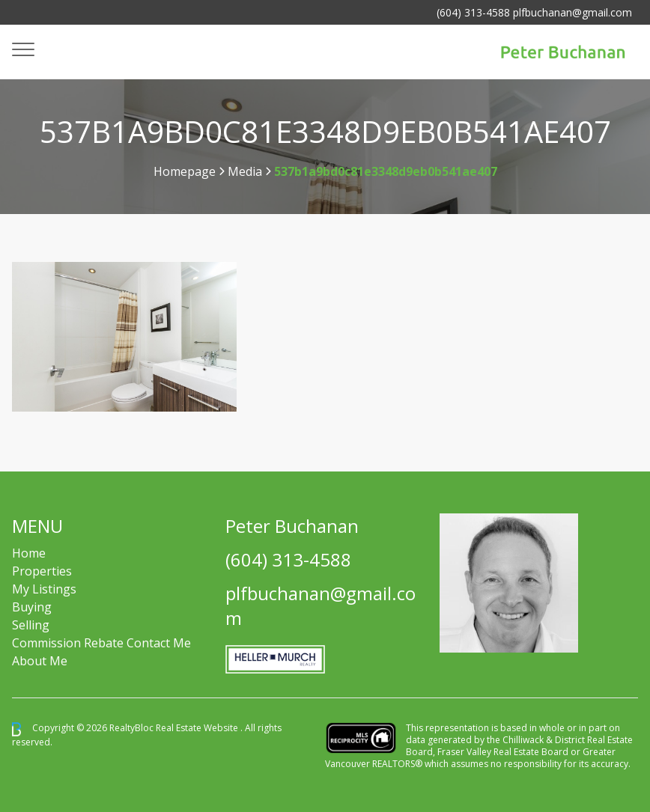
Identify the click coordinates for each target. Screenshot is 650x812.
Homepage (185, 171)
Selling (31, 625)
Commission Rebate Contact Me (101, 643)
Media (245, 171)
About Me (40, 661)
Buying (32, 607)
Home (29, 553)
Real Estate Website (198, 729)
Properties (42, 571)
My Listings (44, 589)
